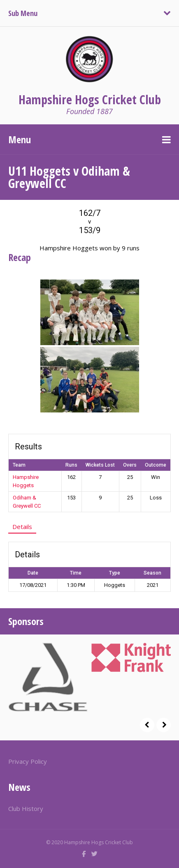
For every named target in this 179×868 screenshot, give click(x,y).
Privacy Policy (28, 761)
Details (22, 527)
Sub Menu (23, 13)
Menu (20, 139)
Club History (26, 808)
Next (164, 725)
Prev (147, 725)
